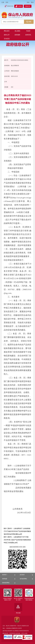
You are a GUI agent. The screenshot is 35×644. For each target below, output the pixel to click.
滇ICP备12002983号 (8, 631)
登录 (7, 2)
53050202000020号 (24, 631)
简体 (28, 2)
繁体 (32, 2)
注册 (3, 2)
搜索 (29, 22)
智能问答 (28, 6)
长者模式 (20, 6)
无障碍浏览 (10, 6)
